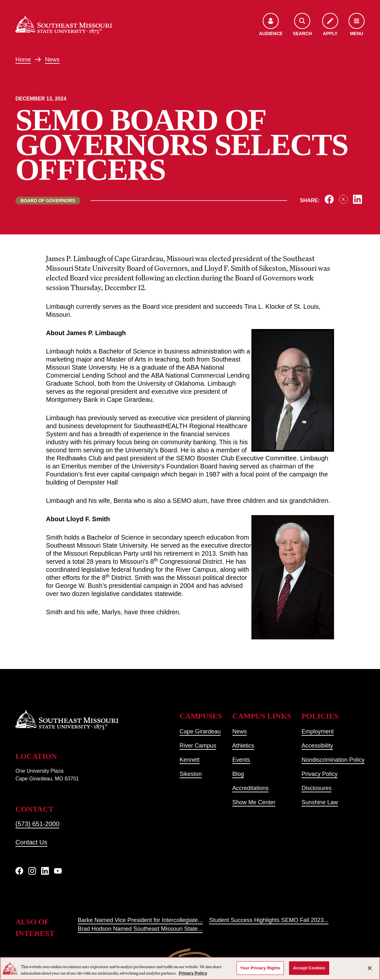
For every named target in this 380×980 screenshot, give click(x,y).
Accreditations (251, 788)
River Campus (198, 746)
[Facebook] (19, 871)
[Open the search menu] (302, 25)
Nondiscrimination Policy (333, 760)
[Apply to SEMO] (330, 25)
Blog (238, 774)
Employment (318, 731)
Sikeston (191, 774)
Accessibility (317, 746)
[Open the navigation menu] (357, 25)
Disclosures (317, 788)
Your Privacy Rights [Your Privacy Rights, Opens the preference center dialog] (260, 968)
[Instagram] (32, 871)
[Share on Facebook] (329, 199)
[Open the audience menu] (271, 25)
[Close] (370, 968)
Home (23, 60)
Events (241, 760)
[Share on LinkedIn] (357, 199)
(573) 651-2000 (37, 824)
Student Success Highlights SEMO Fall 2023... (269, 920)
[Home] (64, 25)
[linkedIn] (45, 871)
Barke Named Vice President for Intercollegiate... (140, 920)
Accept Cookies (309, 968)
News (52, 60)
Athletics (243, 746)
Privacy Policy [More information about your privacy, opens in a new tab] (193, 973)
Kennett (190, 760)
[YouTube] (58, 871)
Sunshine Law (320, 802)
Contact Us (31, 842)
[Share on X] (343, 199)
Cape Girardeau (200, 731)
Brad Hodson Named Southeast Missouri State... (140, 929)
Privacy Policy (320, 774)
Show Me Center (254, 802)
